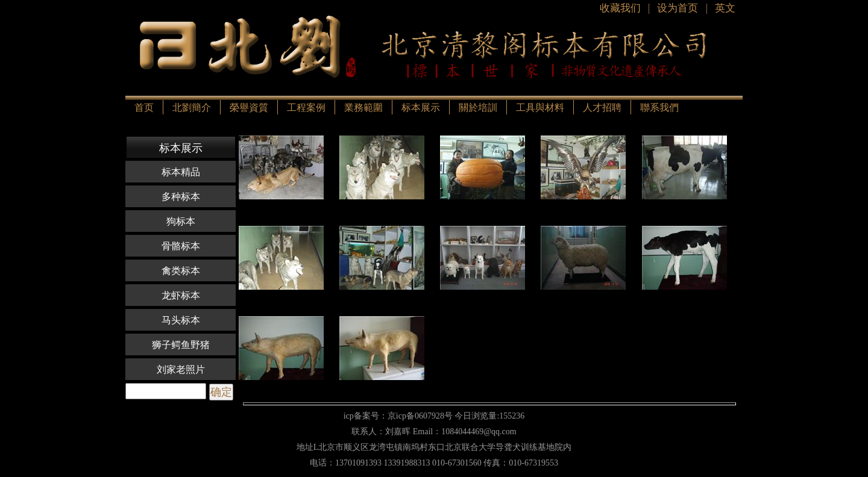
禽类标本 (181, 271)
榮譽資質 (249, 108)
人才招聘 (602, 108)
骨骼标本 (181, 246)
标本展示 (421, 108)
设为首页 (678, 8)
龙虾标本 (181, 295)
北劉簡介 (192, 108)
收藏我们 (620, 8)
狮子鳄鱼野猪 (181, 345)
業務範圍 (363, 108)
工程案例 (306, 108)
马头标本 (181, 320)
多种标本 (181, 197)
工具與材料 (540, 108)
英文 (725, 8)
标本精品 (181, 172)
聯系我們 (659, 108)
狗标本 (181, 221)
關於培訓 (478, 108)
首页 (144, 108)
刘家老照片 (181, 369)
